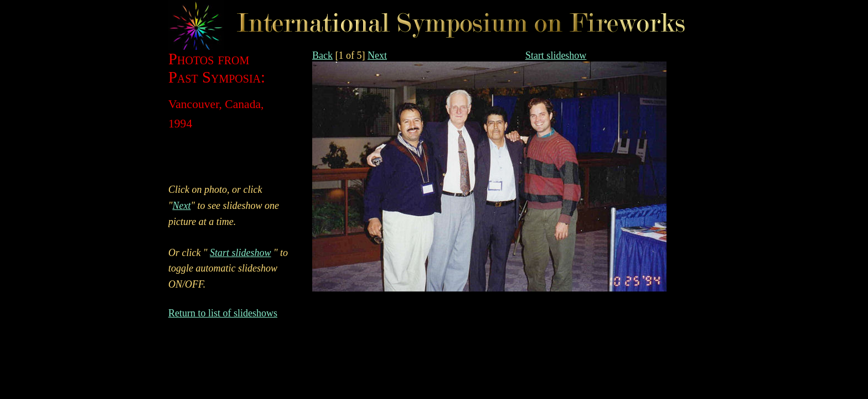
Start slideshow (556, 55)
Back (322, 55)
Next (377, 55)
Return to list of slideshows (223, 313)
